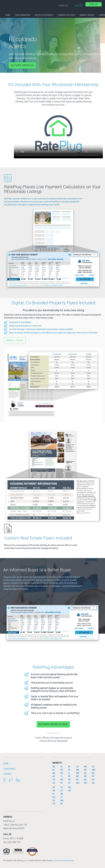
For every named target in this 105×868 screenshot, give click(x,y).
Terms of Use (58, 861)
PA (54, 791)
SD (54, 800)
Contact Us (63, 5)
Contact (8, 774)
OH (93, 780)
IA (69, 767)
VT (62, 797)
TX (62, 787)
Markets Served (87, 15)
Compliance (9, 769)
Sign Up (94, 4)
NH (85, 783)
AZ (54, 776)
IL (69, 773)
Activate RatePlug (22, 65)
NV (93, 773)
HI (61, 783)
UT (62, 791)
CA (54, 780)
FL (62, 776)
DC (62, 770)
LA (77, 767)
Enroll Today (15, 340)
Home (8, 15)
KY (69, 783)
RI (53, 794)
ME (78, 776)
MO (85, 767)
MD (78, 773)
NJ (93, 767)
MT (85, 770)
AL (54, 770)
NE (85, 780)
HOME (6, 764)
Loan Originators (22, 15)
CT (62, 767)
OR (54, 787)
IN (69, 776)
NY (93, 776)
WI (62, 804)
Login (76, 5)
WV (70, 787)
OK (93, 783)
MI (77, 780)
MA (78, 770)
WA (62, 800)
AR (54, 773)
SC (54, 797)
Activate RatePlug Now (53, 724)
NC (85, 773)
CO (54, 783)
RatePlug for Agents (44, 15)
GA (62, 780)
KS (69, 780)
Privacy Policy (69, 861)
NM (93, 770)
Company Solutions (66, 15)
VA (62, 794)
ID (69, 770)
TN (54, 804)
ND (85, 776)
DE (62, 773)
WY (70, 791)
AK (54, 767)
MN (78, 783)
